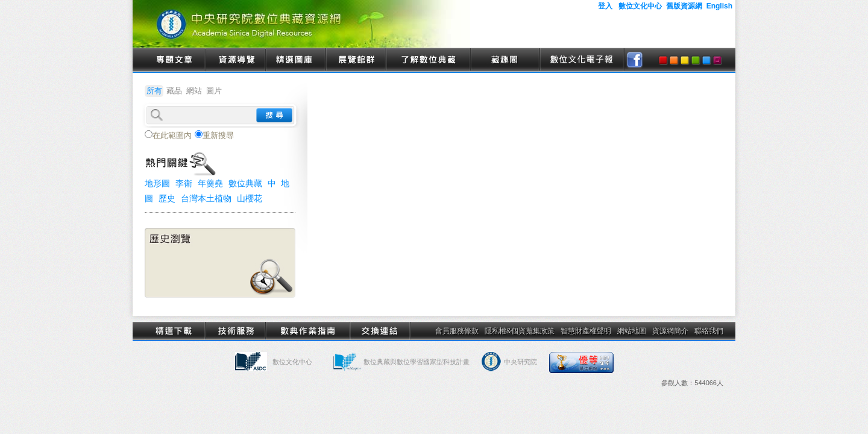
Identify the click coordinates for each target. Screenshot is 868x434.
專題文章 (175, 60)
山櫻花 (250, 198)
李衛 (184, 183)
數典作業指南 (307, 331)
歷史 (167, 198)
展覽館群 (356, 60)
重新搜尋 (214, 135)
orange (674, 60)
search (274, 115)
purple (717, 60)
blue (706, 60)
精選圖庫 (295, 60)
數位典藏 (245, 183)
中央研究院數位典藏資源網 (301, 24)
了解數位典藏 (428, 60)
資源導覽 (235, 60)
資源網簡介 (670, 331)
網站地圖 (632, 331)
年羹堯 (210, 183)
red (663, 60)
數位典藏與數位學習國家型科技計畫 (417, 362)
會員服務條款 (457, 331)
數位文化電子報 (582, 60)
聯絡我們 (709, 331)
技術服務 (235, 331)
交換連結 (380, 331)
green (696, 60)
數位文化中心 (292, 362)
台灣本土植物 (206, 198)
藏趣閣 (505, 60)
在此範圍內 (168, 135)
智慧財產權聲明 (586, 331)
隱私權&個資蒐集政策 (520, 331)
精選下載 (175, 331)
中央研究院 (520, 362)
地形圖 (157, 183)
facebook (635, 60)
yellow (685, 60)
